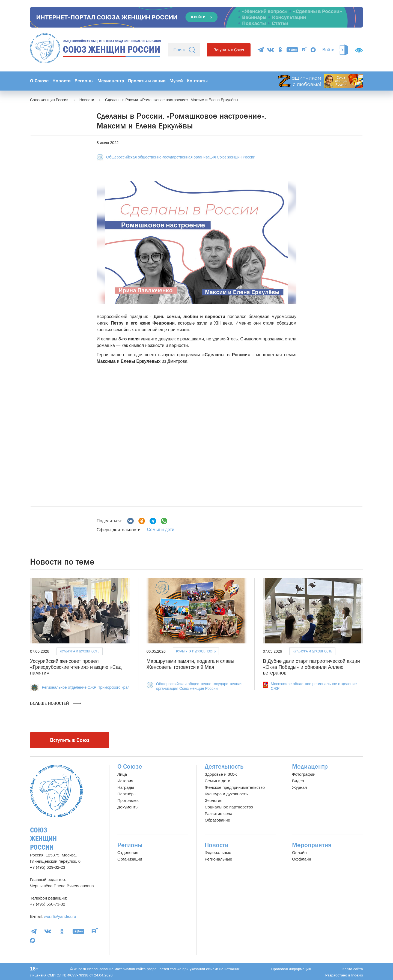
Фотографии (304, 774)
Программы (128, 800)
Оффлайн (302, 859)
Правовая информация (291, 969)
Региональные (218, 859)
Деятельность (224, 767)
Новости (62, 81)
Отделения (128, 852)
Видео (298, 781)
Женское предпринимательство (235, 787)
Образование (217, 820)
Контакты (197, 81)
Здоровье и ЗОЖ (221, 774)
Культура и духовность (80, 651)
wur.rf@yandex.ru (60, 916)
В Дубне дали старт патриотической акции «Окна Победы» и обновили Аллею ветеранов (311, 667)
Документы (128, 807)
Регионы (84, 81)
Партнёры (127, 794)
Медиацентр (111, 81)
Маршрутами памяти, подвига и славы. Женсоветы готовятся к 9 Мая (191, 664)
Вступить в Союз (229, 50)
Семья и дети (160, 530)
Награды (126, 787)
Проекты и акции (147, 81)
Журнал (300, 787)
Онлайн (299, 852)
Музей (176, 81)
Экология (214, 800)
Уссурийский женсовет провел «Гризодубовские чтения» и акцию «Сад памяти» (76, 667)
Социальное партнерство (229, 807)
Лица (122, 774)
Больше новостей (56, 703)
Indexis (357, 975)
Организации (130, 859)
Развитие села (218, 813)
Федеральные (218, 852)
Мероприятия (312, 845)
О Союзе (39, 81)
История (125, 781)
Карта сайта (353, 969)
